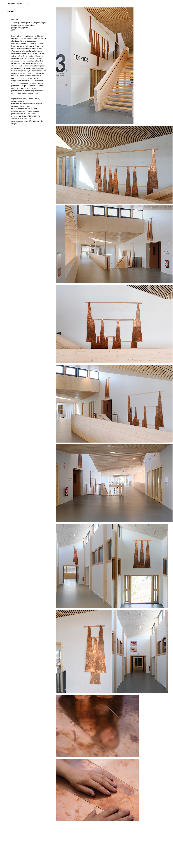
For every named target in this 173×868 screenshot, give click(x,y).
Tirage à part (32, 109)
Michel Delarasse (36, 104)
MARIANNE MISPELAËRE (18, 4)
